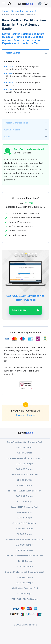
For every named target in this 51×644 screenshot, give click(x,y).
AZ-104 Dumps (25, 453)
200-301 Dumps (25, 464)
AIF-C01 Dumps (25, 513)
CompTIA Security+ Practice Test (24, 442)
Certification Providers (23, 11)
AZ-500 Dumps (24, 583)
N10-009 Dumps (25, 529)
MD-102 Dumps (24, 561)
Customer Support (26, 415)
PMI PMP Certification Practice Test (24, 556)
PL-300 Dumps (24, 534)
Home (5, 11)
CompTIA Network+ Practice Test (24, 458)
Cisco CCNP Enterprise (24, 523)
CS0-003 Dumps (24, 567)
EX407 (10, 90)
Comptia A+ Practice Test (24, 475)
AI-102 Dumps (24, 518)
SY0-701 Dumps (25, 448)
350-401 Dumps (24, 550)
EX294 (9, 74)
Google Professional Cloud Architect (24, 572)
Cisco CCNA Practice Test (25, 507)
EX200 (10, 67)
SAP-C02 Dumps (25, 496)
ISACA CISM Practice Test (24, 588)
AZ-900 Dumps (24, 545)
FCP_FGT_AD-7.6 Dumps (24, 599)
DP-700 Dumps (25, 480)
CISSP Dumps (24, 594)
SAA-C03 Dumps (25, 469)
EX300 (10, 83)
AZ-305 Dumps (24, 502)
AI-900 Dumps (25, 485)
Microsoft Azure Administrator (24, 491)
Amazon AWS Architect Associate (24, 539)
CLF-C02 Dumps (25, 577)
